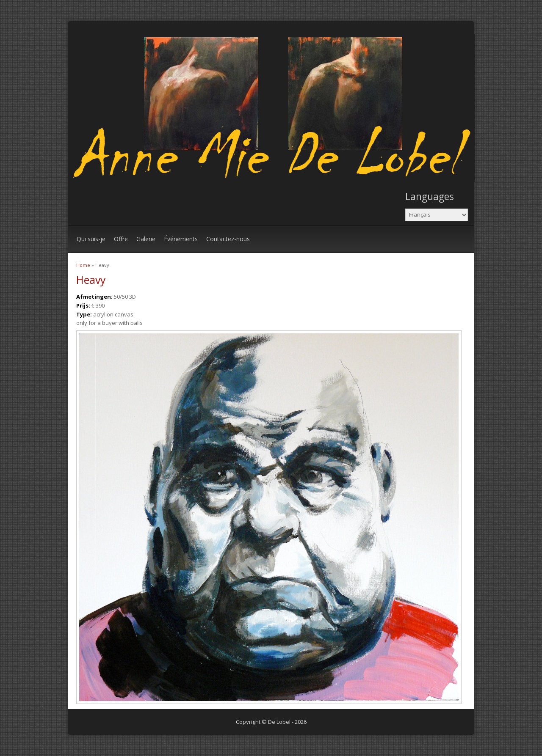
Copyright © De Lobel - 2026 (271, 722)
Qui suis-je (91, 239)
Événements (181, 239)
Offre (121, 239)
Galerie (146, 239)
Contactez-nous (228, 239)
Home (83, 265)
